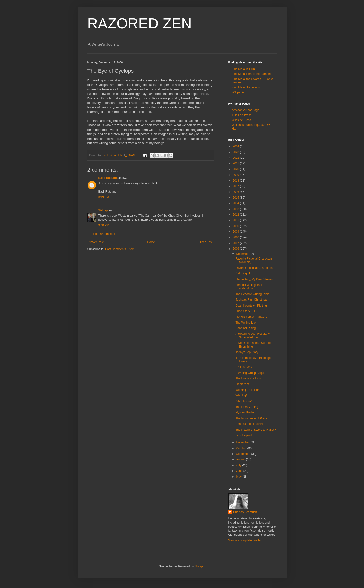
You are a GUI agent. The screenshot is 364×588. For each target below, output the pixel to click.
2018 (236, 181)
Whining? (241, 395)
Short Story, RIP (246, 311)
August (241, 459)
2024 (236, 146)
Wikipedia (238, 92)
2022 (236, 158)
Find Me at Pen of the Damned (252, 74)
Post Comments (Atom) (120, 249)
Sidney (103, 210)
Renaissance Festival (249, 424)
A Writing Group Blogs (250, 373)
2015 (236, 198)
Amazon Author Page (246, 110)
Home (151, 242)
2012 (236, 215)
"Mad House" (244, 401)
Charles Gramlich (245, 512)
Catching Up (243, 273)
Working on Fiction (247, 390)
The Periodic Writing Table (252, 294)
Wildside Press (241, 120)
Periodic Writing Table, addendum (250, 287)
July (239, 465)
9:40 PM (104, 225)
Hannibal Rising (245, 328)
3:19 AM (104, 197)
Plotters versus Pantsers (251, 317)
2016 (236, 192)
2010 (236, 226)
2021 (236, 163)
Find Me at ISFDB (243, 69)
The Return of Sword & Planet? (255, 430)
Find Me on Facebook (246, 87)
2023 (236, 152)
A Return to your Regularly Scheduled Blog (252, 335)
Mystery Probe (245, 412)
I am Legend (243, 435)
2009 (236, 232)
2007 (236, 243)
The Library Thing (247, 407)
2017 (236, 186)
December (243, 254)
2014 (236, 203)
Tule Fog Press (242, 115)
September (244, 454)
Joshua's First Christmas (251, 300)
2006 (236, 249)
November (243, 442)
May (239, 477)
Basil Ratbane (108, 178)
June (240, 471)
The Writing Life (245, 323)
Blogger (199, 566)
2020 (236, 169)
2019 (236, 175)
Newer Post (96, 242)
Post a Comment (104, 234)
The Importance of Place (251, 418)
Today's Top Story (247, 352)
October (242, 448)
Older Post (206, 242)
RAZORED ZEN (140, 23)
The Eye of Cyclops (248, 378)
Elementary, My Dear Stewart (254, 279)
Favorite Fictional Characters (254, 268)
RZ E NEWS (243, 367)
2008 (236, 237)
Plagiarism (242, 384)
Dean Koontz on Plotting (251, 306)
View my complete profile (244, 540)
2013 (236, 209)
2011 (236, 220)
